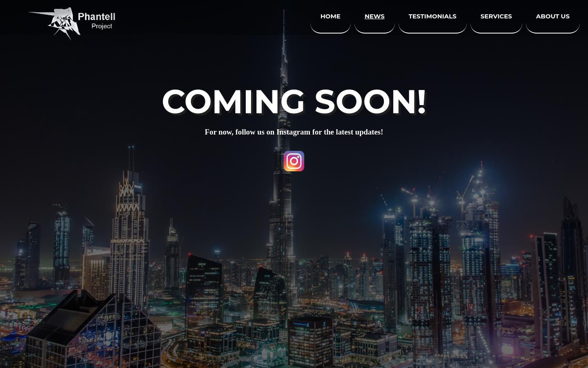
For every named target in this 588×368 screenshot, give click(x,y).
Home (331, 16)
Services (496, 16)
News (375, 16)
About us (553, 16)
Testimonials (433, 16)
